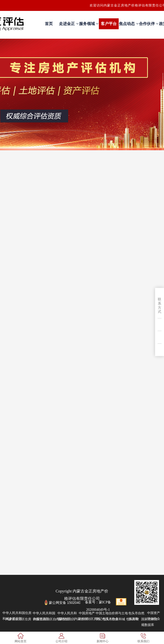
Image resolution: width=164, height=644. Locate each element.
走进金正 (69, 24)
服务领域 (89, 24)
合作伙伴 (149, 24)
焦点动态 (129, 24)
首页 (49, 24)
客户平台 (109, 24)
